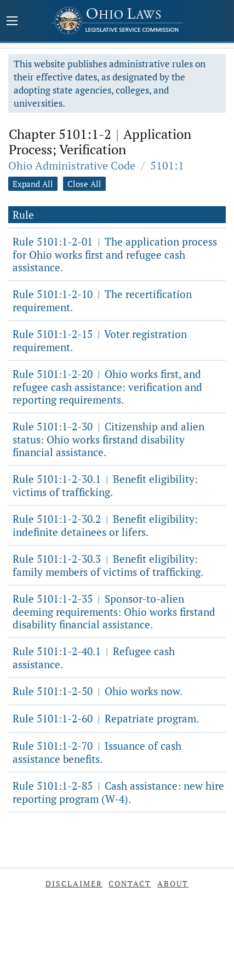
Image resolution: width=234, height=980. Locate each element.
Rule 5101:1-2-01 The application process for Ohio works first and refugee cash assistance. (115, 254)
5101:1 (167, 165)
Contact (130, 883)
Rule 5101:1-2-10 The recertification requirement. (102, 301)
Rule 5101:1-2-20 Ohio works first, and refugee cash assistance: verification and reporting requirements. (107, 387)
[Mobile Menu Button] (12, 22)
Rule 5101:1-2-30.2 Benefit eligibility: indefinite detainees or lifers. (105, 525)
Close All (84, 184)
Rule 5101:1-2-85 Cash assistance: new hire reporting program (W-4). (118, 792)
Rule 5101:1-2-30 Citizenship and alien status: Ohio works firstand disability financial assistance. (109, 439)
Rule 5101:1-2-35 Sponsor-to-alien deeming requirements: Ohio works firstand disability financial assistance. (114, 611)
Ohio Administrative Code (72, 165)
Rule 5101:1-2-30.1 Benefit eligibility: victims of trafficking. (105, 485)
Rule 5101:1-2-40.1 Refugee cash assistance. (94, 658)
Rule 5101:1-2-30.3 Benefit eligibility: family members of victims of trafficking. (108, 565)
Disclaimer (74, 883)
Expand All (33, 184)
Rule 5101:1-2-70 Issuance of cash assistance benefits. (97, 752)
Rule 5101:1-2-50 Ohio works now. (98, 691)
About (173, 883)
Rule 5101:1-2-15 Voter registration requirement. (100, 340)
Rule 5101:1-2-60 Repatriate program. (106, 718)
